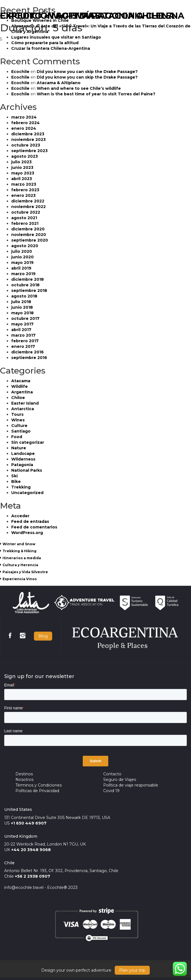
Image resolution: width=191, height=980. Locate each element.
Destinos (24, 774)
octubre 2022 (26, 212)
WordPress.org (27, 533)
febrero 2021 (25, 223)
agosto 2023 (25, 156)
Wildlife (19, 386)
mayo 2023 (23, 173)
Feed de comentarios (34, 527)
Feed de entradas (30, 521)
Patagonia (22, 465)
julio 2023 (21, 162)
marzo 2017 (23, 335)
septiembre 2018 (29, 291)
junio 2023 (22, 167)
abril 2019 (21, 268)
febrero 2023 (25, 190)
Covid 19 (111, 791)
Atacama (21, 381)
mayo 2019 (22, 263)
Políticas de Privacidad (37, 791)
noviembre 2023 (28, 140)
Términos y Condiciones (39, 785)
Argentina (22, 392)
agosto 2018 (24, 296)
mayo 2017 (22, 324)
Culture (19, 426)
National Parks (27, 470)
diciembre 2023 (28, 134)
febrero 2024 (26, 123)
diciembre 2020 (28, 229)
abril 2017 (21, 330)
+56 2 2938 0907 (33, 876)
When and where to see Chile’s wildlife (79, 88)
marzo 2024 (24, 117)
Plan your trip (132, 970)
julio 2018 (21, 302)
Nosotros (24, 780)
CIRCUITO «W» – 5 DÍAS (50, 16)
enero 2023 (23, 195)
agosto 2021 (24, 218)
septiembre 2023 (29, 151)
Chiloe (18, 398)
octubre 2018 (25, 285)
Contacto (112, 774)
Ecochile (20, 72)
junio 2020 (22, 257)
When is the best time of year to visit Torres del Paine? (96, 94)
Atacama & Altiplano (59, 83)
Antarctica (23, 409)
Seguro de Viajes (120, 780)
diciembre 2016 (27, 352)
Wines (18, 420)
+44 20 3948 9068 (31, 850)
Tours (17, 414)
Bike (16, 481)
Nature (19, 448)
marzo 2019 (23, 274)
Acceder (20, 516)
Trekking (21, 487)
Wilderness (23, 459)
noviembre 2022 (28, 207)
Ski (14, 476)
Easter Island (25, 403)
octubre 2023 (26, 145)
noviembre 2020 (29, 235)
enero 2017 (23, 346)
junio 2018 (22, 307)
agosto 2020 (25, 246)
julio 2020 (22, 251)
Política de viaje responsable (131, 785)
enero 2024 (24, 128)
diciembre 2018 (27, 279)
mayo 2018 (22, 313)
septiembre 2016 (29, 358)
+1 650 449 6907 (29, 823)
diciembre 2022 (28, 201)
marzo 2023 (24, 184)
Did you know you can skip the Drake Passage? (87, 72)
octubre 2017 (25, 318)
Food (17, 437)
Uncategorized (27, 493)
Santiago (21, 431)
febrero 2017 (25, 341)
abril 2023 (22, 179)
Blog (43, 636)
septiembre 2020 (30, 240)
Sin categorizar (28, 442)
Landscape (23, 454)
